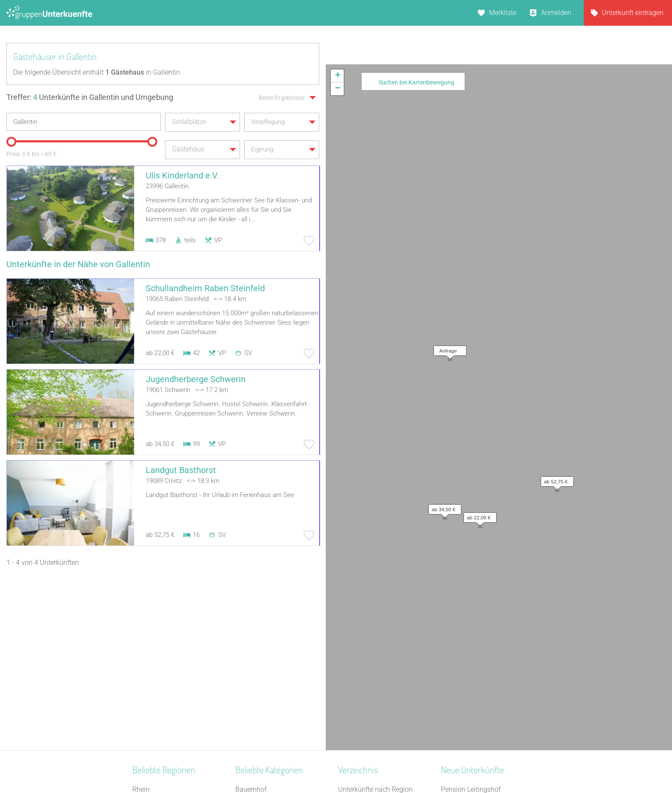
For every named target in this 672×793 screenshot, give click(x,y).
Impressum (364, 764)
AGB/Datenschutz (313, 764)
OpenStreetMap (652, 326)
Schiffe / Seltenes (261, 698)
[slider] (11, 141)
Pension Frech (462, 676)
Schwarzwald (153, 698)
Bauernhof (251, 620)
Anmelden (556, 13)
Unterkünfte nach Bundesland (383, 631)
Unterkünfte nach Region (375, 620)
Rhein (141, 620)
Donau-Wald (151, 631)
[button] (448, 106)
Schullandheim (258, 720)
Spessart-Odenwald (162, 676)
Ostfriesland (151, 665)
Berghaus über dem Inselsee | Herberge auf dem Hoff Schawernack (485, 642)
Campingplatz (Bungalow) (275, 676)
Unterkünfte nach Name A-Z (380, 665)
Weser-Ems (149, 720)
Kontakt (267, 764)
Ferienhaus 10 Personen (272, 631)
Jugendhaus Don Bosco (477, 687)
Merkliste (503, 13)
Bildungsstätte (257, 642)
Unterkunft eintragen (633, 13)
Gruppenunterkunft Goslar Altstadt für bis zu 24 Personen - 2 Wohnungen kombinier (489, 709)
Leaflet (594, 326)
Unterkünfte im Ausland (374, 676)
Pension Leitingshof (471, 620)
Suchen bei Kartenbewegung (416, 82)
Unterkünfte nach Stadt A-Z (379, 653)
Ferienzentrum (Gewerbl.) (273, 687)
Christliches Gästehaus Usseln (487, 665)
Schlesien (147, 687)
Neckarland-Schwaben (166, 709)
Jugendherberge (260, 709)
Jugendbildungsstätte (268, 665)
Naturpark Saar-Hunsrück (171, 642)
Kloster (246, 653)
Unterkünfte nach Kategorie (379, 642)
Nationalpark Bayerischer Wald (179, 653)
